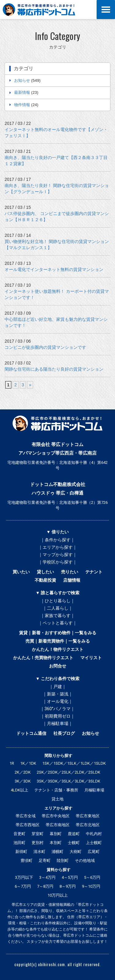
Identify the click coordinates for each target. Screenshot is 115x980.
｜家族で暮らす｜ (58, 615)
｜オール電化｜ (58, 701)
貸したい (45, 572)
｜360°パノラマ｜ (57, 709)
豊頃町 (27, 860)
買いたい (21, 572)
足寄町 (45, 860)
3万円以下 (24, 877)
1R (12, 763)
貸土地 (57, 799)
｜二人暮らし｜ (58, 608)
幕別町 (56, 834)
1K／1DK (28, 763)
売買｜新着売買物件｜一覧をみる (58, 641)
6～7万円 (23, 886)
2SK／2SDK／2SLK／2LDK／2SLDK (69, 772)
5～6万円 (92, 877)
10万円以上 (58, 895)
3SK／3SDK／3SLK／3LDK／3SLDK (69, 781)
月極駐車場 (94, 790)
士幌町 (74, 843)
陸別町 (63, 860)
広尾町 (94, 852)
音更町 (19, 834)
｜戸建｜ (58, 687)
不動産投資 (45, 580)
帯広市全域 (26, 816)
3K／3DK (23, 781)
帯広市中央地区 (56, 816)
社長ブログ (64, 733)
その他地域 (85, 860)
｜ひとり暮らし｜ (58, 601)
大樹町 (76, 852)
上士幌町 (94, 843)
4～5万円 (70, 877)
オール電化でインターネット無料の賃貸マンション (54, 269)
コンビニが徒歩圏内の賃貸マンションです (45, 347)
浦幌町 (57, 852)
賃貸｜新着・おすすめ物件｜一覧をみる (58, 633)
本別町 (56, 843)
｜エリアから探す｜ (58, 547)
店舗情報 (72, 580)
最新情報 (22, 92)
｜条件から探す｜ (58, 540)
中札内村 (94, 834)
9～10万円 (91, 886)
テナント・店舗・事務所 (56, 790)
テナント (94, 572)
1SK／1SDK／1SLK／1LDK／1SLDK (74, 763)
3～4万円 (47, 877)
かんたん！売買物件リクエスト (43, 658)
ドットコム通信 (31, 733)
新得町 (21, 852)
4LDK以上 (19, 790)
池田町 (19, 843)
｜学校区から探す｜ (58, 562)
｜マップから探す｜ (58, 555)
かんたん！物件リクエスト (58, 649)
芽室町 (38, 834)
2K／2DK (23, 772)
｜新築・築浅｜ (58, 694)
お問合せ (58, 666)
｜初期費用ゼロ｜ (58, 716)
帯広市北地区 (88, 825)
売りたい (70, 572)
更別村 (38, 843)
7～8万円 (45, 886)
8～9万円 (68, 886)
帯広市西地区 (28, 825)
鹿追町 (74, 834)
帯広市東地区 (88, 816)
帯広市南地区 (58, 825)
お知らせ (22, 80)
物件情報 (22, 105)
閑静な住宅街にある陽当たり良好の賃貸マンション (54, 369)
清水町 (39, 852)
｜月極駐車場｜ (58, 723)
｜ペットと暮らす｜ (58, 623)
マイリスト (91, 658)
